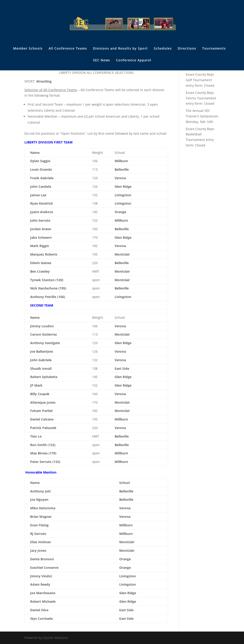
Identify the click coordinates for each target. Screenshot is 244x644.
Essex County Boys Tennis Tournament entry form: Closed (201, 98)
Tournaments (214, 49)
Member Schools (28, 49)
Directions (187, 49)
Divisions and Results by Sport (120, 49)
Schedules (163, 49)
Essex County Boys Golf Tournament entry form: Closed (200, 80)
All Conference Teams (68, 49)
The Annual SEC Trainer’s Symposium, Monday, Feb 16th (202, 116)
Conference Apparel (134, 60)
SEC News (102, 60)
